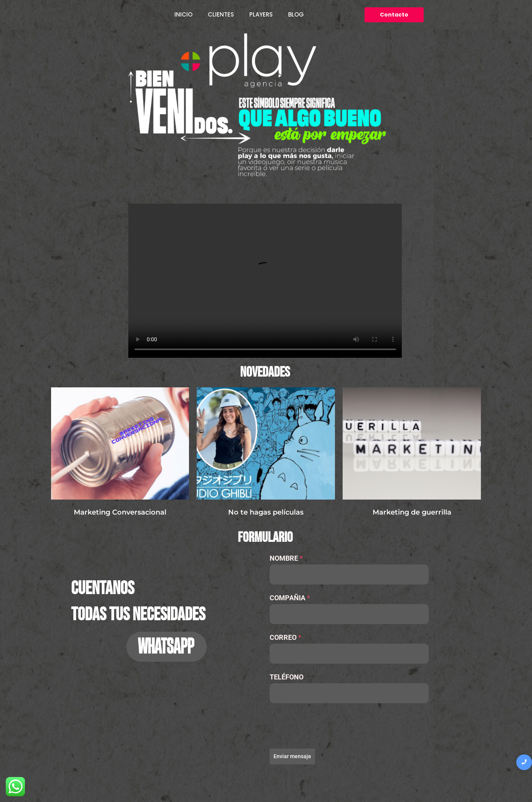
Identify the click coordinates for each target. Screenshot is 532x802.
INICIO (183, 14)
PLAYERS (261, 14)
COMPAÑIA (290, 598)
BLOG (296, 14)
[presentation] (349, 726)
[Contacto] (394, 15)
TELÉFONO (287, 677)
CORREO (285, 637)
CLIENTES (221, 14)
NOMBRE (286, 558)
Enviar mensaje (292, 756)
